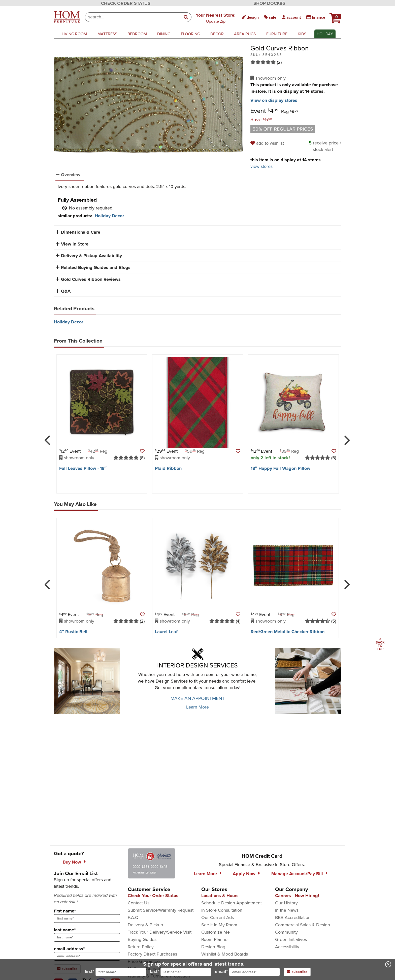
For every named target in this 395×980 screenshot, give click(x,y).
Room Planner (215, 939)
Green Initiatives (291, 939)
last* (180, 972)
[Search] (186, 17)
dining (164, 34)
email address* (69, 949)
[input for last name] (186, 972)
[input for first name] (121, 972)
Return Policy (141, 947)
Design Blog (213, 947)
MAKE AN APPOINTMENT (198, 698)
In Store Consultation (222, 910)
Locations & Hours (220, 896)
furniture (277, 34)
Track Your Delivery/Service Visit (160, 932)
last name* (65, 930)
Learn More (197, 707)
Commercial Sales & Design (303, 925)
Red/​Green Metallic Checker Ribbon (288, 632)
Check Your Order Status (153, 896)
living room (74, 34)
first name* (65, 911)
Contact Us (139, 903)
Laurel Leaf (166, 632)
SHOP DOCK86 (269, 3)
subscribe (297, 972)
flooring (190, 34)
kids (302, 34)
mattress (107, 34)
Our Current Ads (218, 917)
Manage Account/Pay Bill (297, 874)
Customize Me (216, 932)
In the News (287, 910)
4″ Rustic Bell (73, 632)
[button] (335, 16)
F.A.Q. (134, 917)
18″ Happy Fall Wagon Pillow (281, 468)
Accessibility (287, 947)
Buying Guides (142, 939)
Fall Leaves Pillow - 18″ (83, 468)
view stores (261, 166)
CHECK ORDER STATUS (126, 3)
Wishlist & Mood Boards (225, 954)
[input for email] (254, 972)
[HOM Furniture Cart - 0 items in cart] (335, 16)
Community (286, 932)
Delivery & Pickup (145, 925)
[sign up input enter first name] (87, 918)
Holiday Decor (109, 216)
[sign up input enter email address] (87, 956)
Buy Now (72, 862)
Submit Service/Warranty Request (161, 910)
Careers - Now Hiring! (297, 896)
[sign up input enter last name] (87, 937)
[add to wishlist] (268, 143)
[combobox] (133, 17)
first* (115, 972)
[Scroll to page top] (380, 645)
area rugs (245, 34)
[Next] (346, 438)
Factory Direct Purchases (152, 954)
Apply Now (244, 874)
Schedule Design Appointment (232, 903)
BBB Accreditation (293, 917)
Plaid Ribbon (168, 468)
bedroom (137, 34)
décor (217, 34)
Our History (286, 903)
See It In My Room (219, 925)
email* (247, 972)
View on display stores (274, 100)
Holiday (325, 34)
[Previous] (48, 438)
